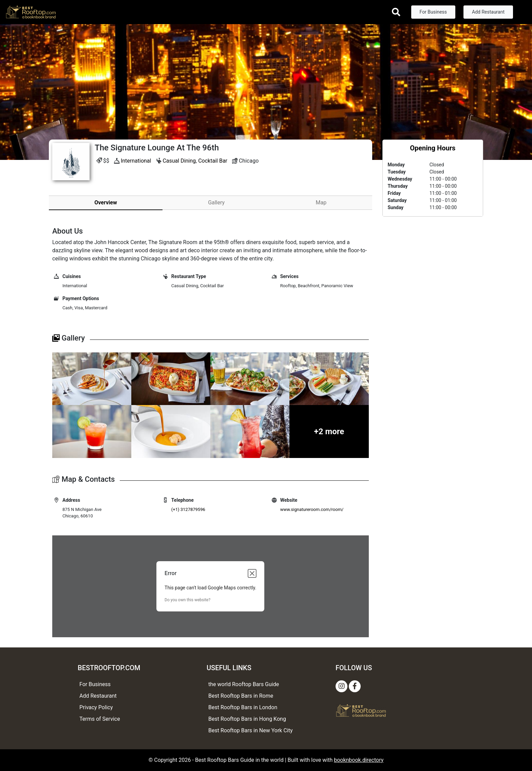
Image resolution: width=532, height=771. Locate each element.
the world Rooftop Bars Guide (244, 684)
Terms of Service (100, 719)
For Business (433, 12)
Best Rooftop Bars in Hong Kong (247, 719)
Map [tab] (321, 203)
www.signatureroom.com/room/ (312, 509)
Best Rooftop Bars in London (243, 707)
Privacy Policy (96, 707)
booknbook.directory (359, 760)
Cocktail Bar (213, 161)
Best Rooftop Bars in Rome (241, 696)
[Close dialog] (252, 573)
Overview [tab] (106, 203)
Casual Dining (179, 161)
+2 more (329, 432)
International (136, 161)
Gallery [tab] (216, 203)
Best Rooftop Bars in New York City (250, 730)
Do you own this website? (187, 600)
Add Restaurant (488, 12)
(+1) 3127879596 (188, 509)
